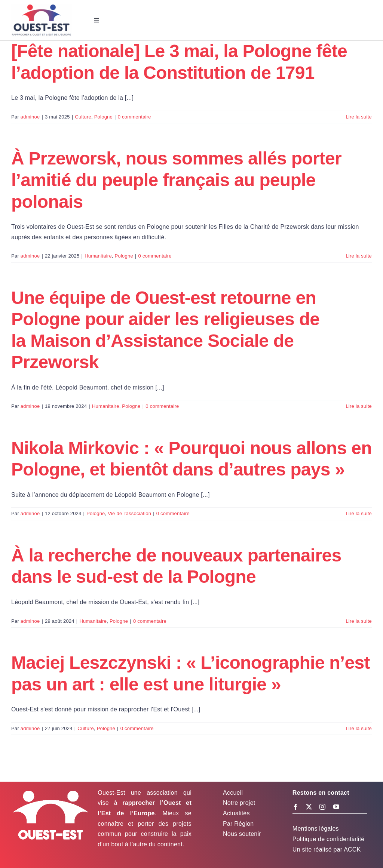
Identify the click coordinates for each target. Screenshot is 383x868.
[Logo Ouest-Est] (42, 7)
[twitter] (309, 807)
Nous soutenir (242, 834)
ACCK (352, 849)
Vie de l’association (129, 513)
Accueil (233, 793)
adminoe (30, 117)
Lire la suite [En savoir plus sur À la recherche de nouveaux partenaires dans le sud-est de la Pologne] (359, 621)
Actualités (236, 813)
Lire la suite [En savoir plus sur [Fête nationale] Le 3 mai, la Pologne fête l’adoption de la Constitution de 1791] (359, 117)
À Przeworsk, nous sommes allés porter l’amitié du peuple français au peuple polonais (176, 180)
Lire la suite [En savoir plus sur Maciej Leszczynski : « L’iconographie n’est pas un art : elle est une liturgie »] (359, 728)
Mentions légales (316, 829)
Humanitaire (98, 256)
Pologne (103, 117)
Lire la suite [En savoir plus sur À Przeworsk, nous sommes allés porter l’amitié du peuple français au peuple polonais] (359, 256)
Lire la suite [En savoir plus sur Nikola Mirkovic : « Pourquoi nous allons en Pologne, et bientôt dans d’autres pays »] (359, 513)
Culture (83, 117)
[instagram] (322, 807)
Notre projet (239, 803)
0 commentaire (134, 117)
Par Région (238, 824)
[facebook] (295, 807)
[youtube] (336, 807)
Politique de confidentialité (329, 839)
